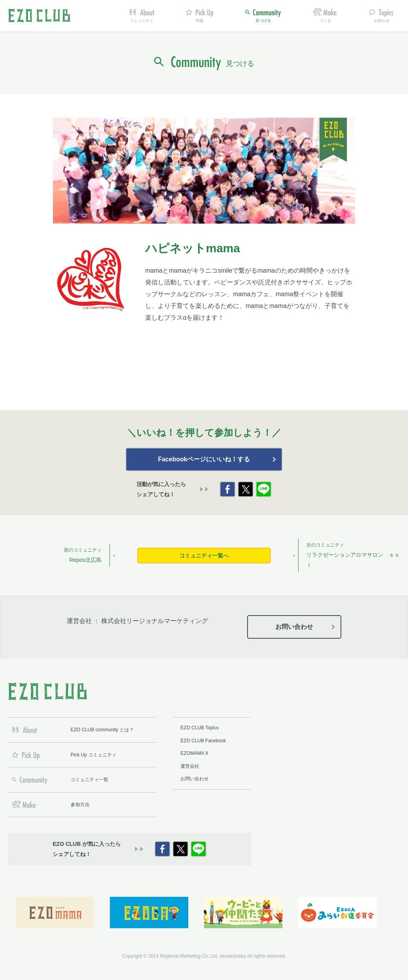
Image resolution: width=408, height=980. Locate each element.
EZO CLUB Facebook (203, 741)
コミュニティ (142, 21)
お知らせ (382, 21)
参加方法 (80, 805)
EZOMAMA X (194, 753)
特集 (200, 21)
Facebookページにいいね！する (204, 459)
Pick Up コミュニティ (94, 755)
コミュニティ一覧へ (204, 556)
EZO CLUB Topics (199, 728)
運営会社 (190, 766)
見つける (263, 21)
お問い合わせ (294, 627)
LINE (264, 489)
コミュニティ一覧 (89, 780)
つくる (325, 21)
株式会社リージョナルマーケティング (155, 621)
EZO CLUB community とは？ (102, 730)
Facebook (228, 489)
